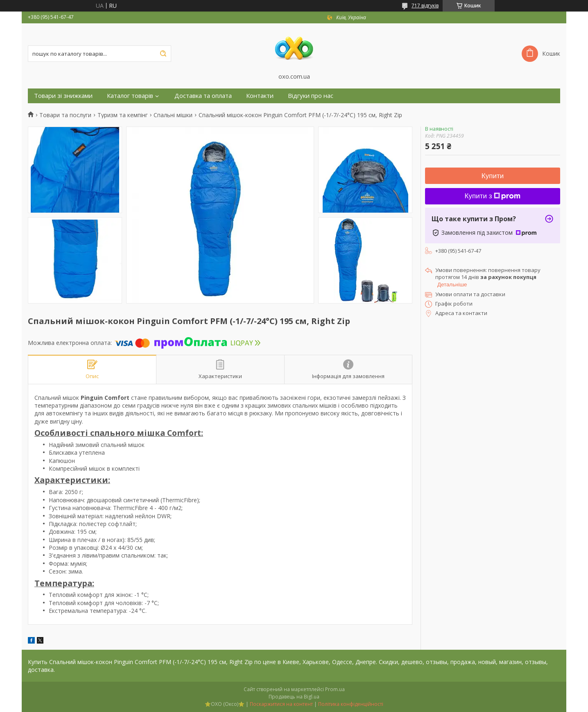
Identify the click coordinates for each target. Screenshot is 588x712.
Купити (493, 176)
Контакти (260, 96)
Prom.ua (335, 689)
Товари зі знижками (63, 96)
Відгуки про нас (311, 96)
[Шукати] (163, 54)
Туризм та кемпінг (123, 115)
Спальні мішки (173, 115)
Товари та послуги (65, 115)
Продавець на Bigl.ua (294, 697)
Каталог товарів (130, 96)
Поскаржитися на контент (281, 704)
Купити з (493, 196)
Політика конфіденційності (351, 704)
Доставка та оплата (203, 96)
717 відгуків (425, 6)
